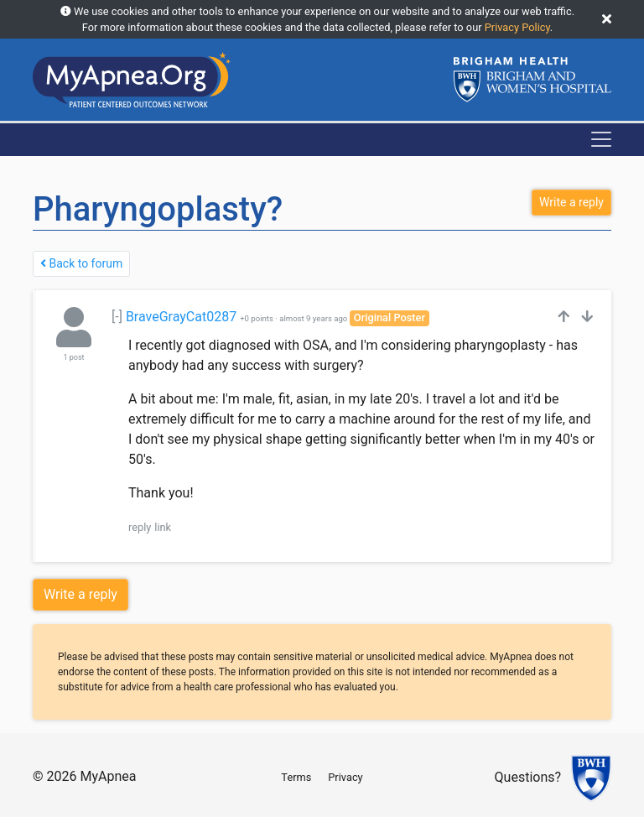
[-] (117, 317)
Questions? (528, 778)
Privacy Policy (517, 27)
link (163, 527)
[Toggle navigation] (601, 139)
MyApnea (108, 776)
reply (140, 527)
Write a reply (80, 594)
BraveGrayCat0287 (181, 317)
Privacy (345, 777)
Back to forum (81, 263)
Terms (296, 777)
